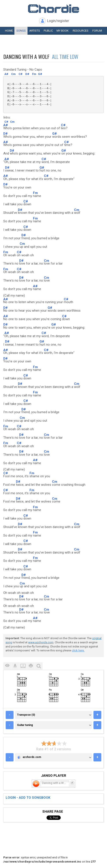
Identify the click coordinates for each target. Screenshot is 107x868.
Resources (81, 31)
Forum (97, 31)
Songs (21, 31)
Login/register (58, 21)
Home (9, 31)
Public (48, 31)
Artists (35, 31)
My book (63, 31)
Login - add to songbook (28, 798)
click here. (78, 650)
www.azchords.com (41, 642)
